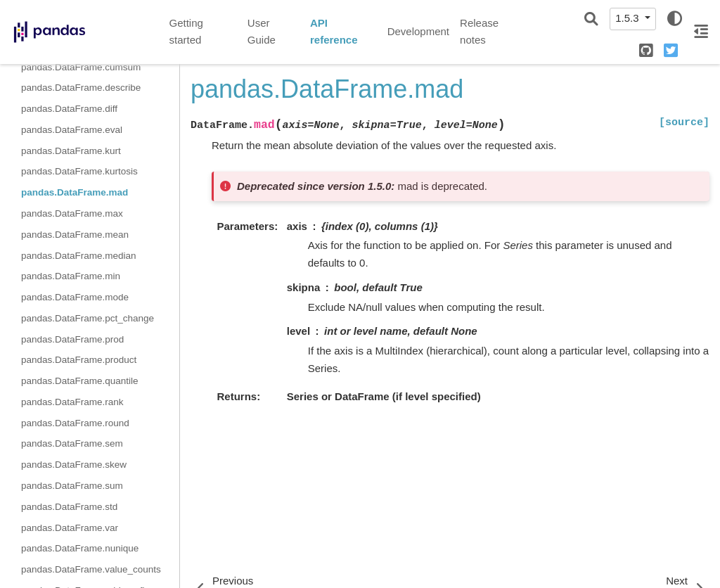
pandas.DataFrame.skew (74, 465)
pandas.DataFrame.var (70, 528)
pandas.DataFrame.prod (72, 339)
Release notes (479, 32)
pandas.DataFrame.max (72, 213)
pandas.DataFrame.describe (81, 88)
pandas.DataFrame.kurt (71, 151)
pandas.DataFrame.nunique (80, 548)
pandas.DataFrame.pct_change (88, 318)
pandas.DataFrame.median (79, 256)
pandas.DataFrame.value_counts (91, 569)
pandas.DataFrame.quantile (80, 381)
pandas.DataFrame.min (71, 276)
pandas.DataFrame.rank (72, 402)
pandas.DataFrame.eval (72, 130)
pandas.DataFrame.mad (75, 192)
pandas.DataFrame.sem (72, 443)
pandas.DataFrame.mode (75, 297)
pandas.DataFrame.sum (72, 486)
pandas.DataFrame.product (79, 360)
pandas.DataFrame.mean (75, 235)
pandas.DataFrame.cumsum (81, 67)
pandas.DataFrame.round (75, 423)
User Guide (262, 32)
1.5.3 (629, 18)
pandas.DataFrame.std (69, 507)
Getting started (186, 32)
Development (418, 31)
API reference (334, 32)
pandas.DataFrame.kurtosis (79, 171)
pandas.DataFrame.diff (69, 109)
